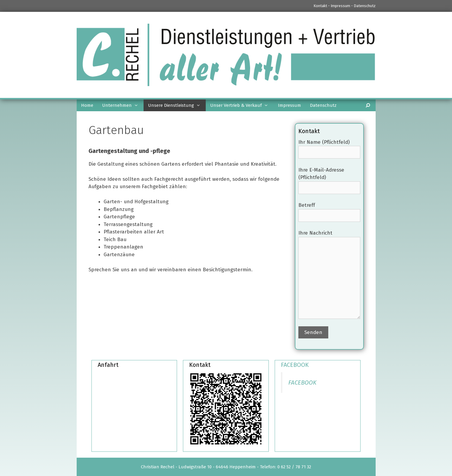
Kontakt (320, 6)
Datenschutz (365, 6)
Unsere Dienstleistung (177, 105)
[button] (138, 105)
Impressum (340, 6)
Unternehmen (123, 105)
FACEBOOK (295, 365)
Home (87, 105)
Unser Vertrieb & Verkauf (242, 105)
